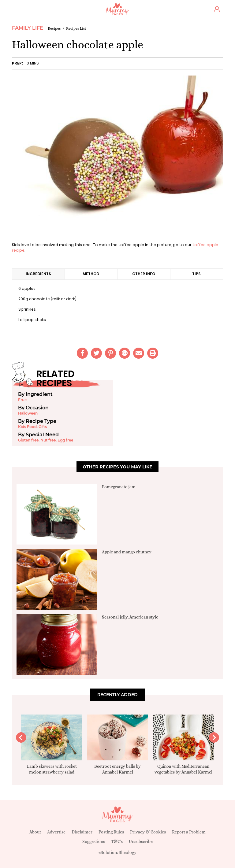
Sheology (128, 852)
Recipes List (76, 28)
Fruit (22, 400)
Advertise (56, 832)
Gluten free (28, 440)
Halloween (28, 413)
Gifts (43, 427)
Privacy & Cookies (148, 832)
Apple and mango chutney (127, 552)
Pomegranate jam (119, 487)
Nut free (48, 440)
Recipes (54, 28)
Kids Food (27, 427)
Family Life (28, 28)
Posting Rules (111, 832)
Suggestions (94, 841)
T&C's (117, 841)
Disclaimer (82, 832)
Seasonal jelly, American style (130, 617)
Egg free (65, 440)
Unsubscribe (141, 841)
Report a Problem (189, 832)
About (35, 832)
